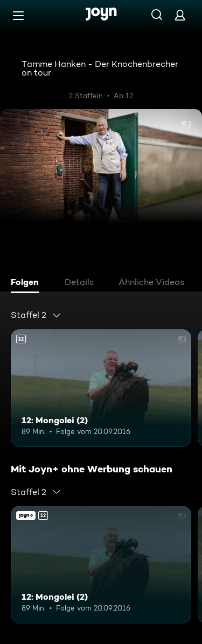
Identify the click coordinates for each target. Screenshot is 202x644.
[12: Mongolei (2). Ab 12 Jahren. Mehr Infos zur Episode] (101, 388)
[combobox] (36, 315)
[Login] (180, 15)
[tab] (27, 283)
